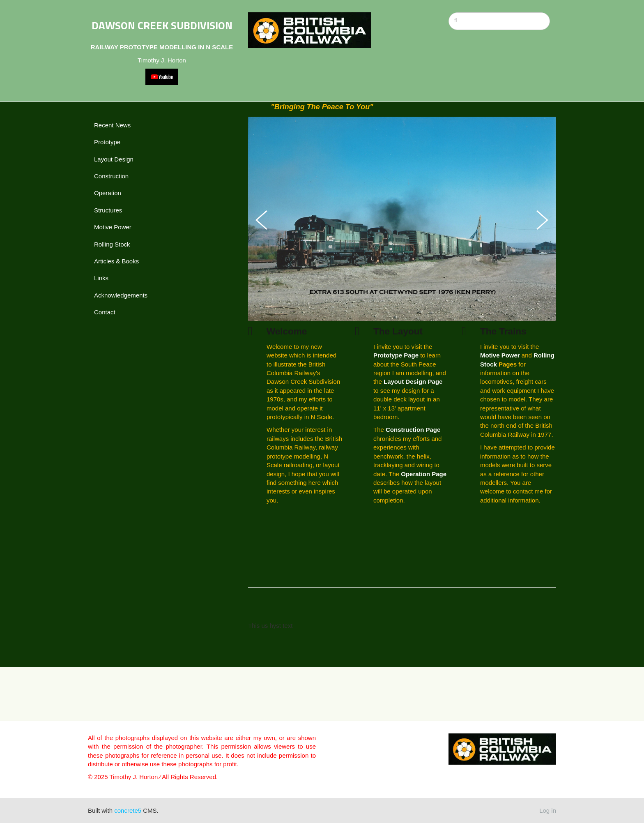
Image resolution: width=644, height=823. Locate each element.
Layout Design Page (413, 382)
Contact (105, 312)
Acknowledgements (121, 295)
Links (101, 278)
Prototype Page (396, 355)
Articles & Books (116, 261)
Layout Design (114, 159)
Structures (108, 210)
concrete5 (128, 810)
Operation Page (424, 474)
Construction (111, 176)
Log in (548, 810)
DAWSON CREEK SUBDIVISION (162, 25)
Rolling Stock (112, 244)
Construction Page (413, 430)
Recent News (112, 125)
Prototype (107, 142)
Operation (108, 193)
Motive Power (113, 227)
